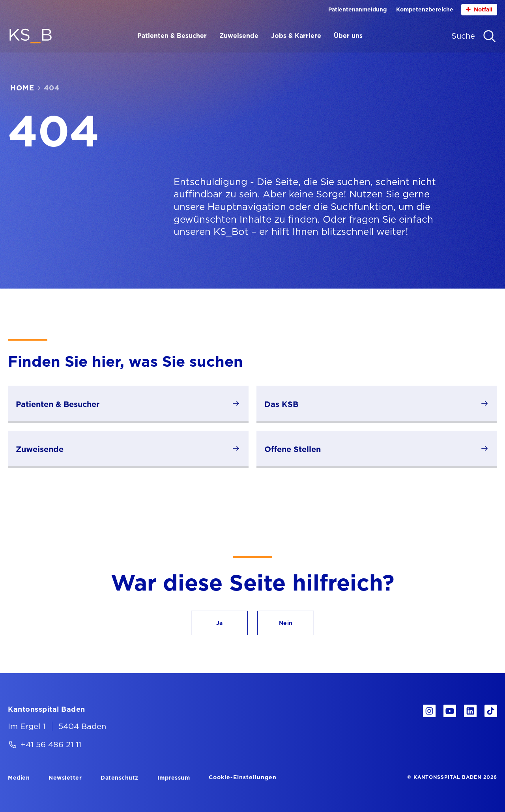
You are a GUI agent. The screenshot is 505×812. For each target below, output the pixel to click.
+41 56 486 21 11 (51, 744)
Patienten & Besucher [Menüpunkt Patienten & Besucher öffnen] (172, 36)
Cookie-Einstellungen (243, 777)
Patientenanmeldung (357, 9)
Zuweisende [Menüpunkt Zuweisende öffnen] (239, 36)
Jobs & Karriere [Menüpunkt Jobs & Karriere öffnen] (296, 36)
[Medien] (19, 777)
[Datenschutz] (120, 777)
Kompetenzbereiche (425, 9)
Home (22, 88)
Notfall (479, 10)
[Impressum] (174, 777)
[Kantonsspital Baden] (47, 709)
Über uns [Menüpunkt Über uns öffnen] (348, 36)
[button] (219, 623)
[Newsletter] (65, 777)
